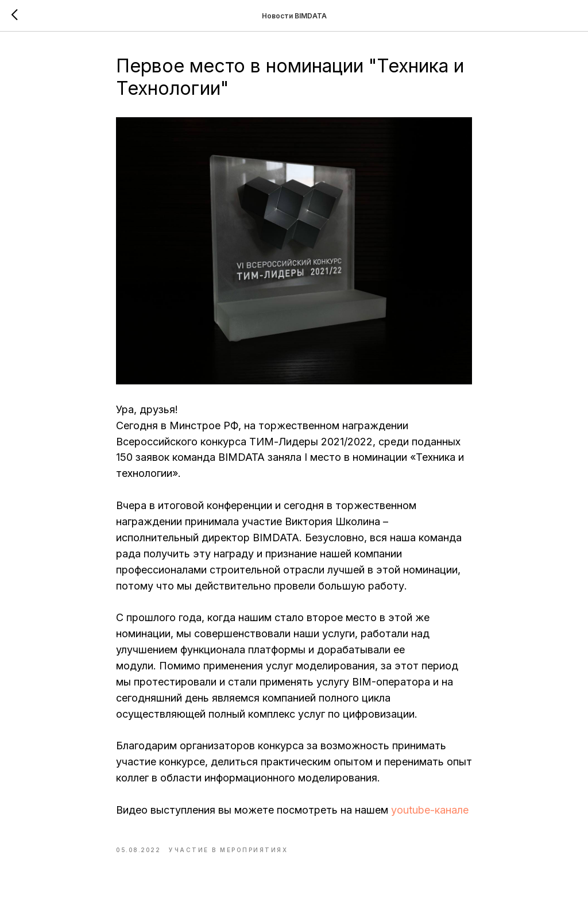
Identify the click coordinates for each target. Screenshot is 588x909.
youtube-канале (430, 810)
